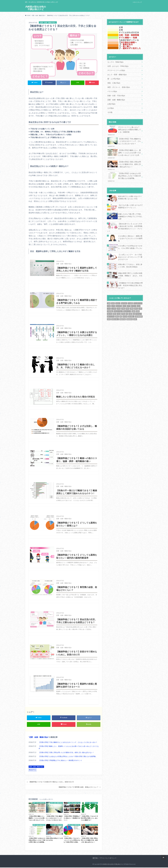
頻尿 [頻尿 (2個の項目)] (135, 307)
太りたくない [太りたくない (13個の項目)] (118, 299)
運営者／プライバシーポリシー (104, 859)
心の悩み (110, 106)
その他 (110, 109)
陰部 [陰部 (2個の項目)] (109, 307)
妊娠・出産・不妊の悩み (116, 94)
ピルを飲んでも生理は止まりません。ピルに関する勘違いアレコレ (129, 236)
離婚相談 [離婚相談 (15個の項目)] (130, 307)
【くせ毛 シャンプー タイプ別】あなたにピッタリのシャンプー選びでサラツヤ (130, 246)
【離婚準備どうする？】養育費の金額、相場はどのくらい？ (78, 788)
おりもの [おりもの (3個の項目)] (124, 291)
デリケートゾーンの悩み (116, 70)
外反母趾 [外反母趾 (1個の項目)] (110, 299)
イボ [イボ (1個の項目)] (109, 294)
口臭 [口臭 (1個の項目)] (140, 296)
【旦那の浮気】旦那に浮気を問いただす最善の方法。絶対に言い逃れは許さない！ (66, 753)
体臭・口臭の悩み (113, 82)
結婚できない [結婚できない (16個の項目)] (137, 301)
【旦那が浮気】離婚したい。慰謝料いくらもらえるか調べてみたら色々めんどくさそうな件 (69, 748)
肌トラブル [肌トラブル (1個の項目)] (111, 304)
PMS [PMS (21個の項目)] (113, 291)
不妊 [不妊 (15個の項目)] (119, 296)
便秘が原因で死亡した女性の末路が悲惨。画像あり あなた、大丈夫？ (130, 263)
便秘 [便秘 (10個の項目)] (132, 296)
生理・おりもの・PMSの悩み (117, 66)
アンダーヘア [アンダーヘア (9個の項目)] (138, 291)
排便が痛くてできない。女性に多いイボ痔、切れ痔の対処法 (130, 254)
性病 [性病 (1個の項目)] (138, 299)
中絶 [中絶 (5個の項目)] (123, 296)
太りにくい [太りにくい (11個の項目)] (127, 299)
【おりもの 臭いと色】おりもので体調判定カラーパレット (130, 200)
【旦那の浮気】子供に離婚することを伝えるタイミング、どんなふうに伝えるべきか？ (68, 743)
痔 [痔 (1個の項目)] (127, 301)
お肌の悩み (111, 102)
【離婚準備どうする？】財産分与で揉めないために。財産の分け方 (51, 782)
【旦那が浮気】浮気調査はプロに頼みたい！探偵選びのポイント (60, 761)
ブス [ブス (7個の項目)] (109, 296)
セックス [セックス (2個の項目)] (119, 294)
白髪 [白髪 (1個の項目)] (130, 301)
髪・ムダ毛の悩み (113, 78)
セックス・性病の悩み (115, 62)
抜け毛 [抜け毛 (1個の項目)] (109, 301)
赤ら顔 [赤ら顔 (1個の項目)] (125, 304)
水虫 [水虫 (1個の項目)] (119, 301)
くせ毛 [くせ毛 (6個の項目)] (130, 291)
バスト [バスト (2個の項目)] (134, 294)
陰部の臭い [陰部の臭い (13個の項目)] (115, 307)
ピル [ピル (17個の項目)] (139, 294)
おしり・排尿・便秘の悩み (116, 74)
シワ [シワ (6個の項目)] (113, 294)
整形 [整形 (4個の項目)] (114, 301)
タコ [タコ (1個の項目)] (124, 294)
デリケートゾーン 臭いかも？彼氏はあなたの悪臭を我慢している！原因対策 (124, 128)
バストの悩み (112, 90)
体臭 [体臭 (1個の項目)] (127, 296)
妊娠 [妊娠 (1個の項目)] (133, 299)
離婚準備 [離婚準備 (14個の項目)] (123, 307)
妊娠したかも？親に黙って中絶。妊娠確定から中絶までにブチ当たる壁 (130, 209)
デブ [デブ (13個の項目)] (129, 294)
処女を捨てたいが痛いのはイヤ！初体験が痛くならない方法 (130, 191)
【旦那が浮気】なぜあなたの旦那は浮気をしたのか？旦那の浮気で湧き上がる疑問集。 (68, 757)
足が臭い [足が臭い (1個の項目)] (131, 304)
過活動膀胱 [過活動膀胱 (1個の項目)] (139, 304)
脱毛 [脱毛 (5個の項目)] (117, 304)
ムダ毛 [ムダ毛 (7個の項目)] (114, 296)
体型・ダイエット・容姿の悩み (118, 86)
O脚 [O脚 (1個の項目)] (109, 291)
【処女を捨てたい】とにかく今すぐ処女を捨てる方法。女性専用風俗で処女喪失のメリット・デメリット (130, 219)
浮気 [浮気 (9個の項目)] (123, 301)
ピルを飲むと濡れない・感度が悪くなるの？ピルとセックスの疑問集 (130, 227)
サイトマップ (138, 2)
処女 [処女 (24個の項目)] (136, 296)
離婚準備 (33, 771)
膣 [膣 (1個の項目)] (121, 304)
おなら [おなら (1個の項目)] (118, 291)
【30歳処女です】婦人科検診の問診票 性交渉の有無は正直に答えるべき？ (130, 273)
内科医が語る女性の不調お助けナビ (36, 8)
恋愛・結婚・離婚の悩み (39, 738)
